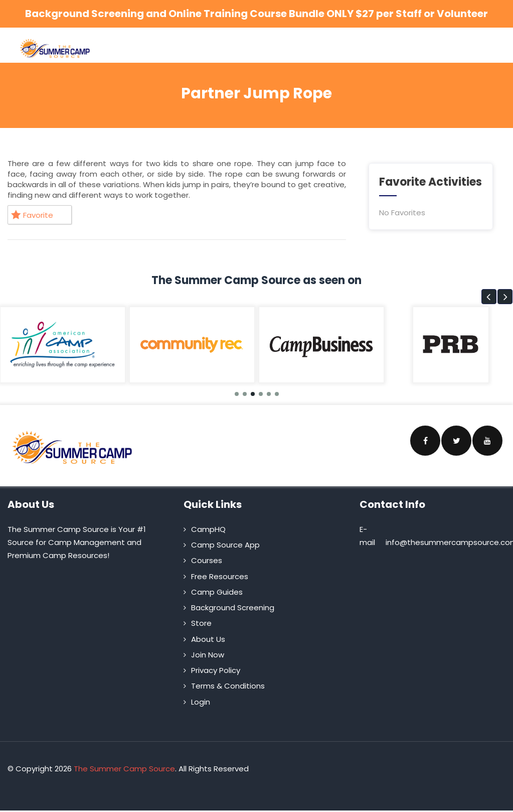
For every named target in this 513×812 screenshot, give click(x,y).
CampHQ (208, 529)
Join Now (208, 655)
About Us (208, 639)
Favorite (32, 215)
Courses (207, 560)
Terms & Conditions (228, 686)
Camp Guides (217, 592)
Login (201, 702)
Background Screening (233, 607)
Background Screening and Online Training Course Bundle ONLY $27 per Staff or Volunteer (256, 14)
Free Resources (220, 576)
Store (201, 623)
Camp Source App (225, 545)
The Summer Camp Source (124, 769)
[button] (489, 297)
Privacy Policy (216, 670)
